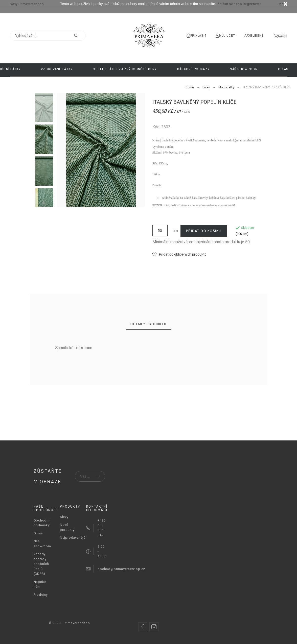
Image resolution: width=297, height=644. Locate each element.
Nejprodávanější (73, 538)
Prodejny (41, 595)
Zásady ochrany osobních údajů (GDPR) (41, 564)
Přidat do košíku (204, 231)
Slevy (64, 517)
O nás (38, 533)
